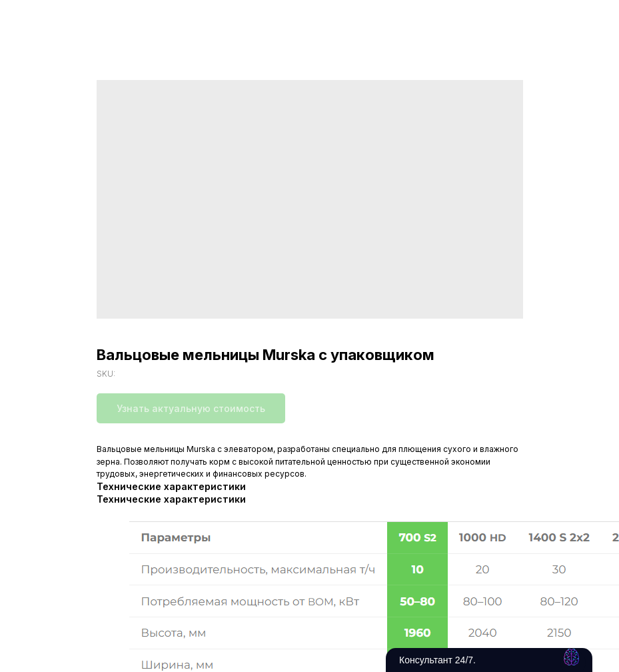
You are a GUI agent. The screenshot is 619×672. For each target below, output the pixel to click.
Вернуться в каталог (64, 19)
